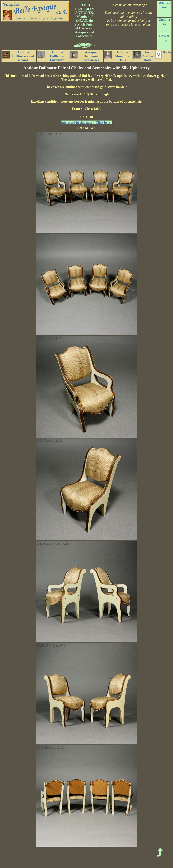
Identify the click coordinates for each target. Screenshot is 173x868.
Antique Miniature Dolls (117, 56)
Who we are (164, 5)
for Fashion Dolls (143, 56)
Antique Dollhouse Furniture (51, 56)
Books (163, 54)
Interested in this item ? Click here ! (86, 122)
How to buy (164, 38)
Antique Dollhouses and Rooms (18, 56)
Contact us (164, 22)
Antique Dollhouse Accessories (84, 56)
